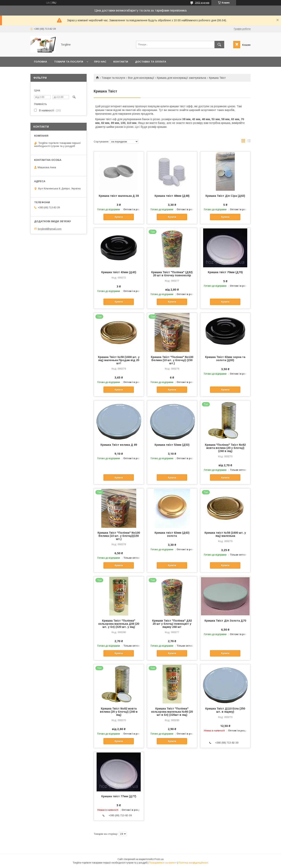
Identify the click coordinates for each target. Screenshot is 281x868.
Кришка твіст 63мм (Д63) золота (172, 534)
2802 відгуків (202, 3)
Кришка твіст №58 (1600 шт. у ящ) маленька (225, 534)
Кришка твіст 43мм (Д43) (119, 272)
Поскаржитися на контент (163, 863)
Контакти (121, 62)
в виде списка (249, 142)
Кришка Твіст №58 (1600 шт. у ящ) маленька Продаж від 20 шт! (119, 360)
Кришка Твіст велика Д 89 (119, 445)
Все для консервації (141, 78)
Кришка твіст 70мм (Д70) (225, 272)
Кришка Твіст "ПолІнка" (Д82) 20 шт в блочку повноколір (172, 274)
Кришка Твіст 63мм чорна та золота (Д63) (225, 359)
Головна (40, 62)
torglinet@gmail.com (50, 229)
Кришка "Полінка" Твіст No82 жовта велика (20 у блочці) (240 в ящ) (225, 448)
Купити (119, 217)
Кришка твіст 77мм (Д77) (119, 796)
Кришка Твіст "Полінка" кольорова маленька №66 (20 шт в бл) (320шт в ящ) (172, 712)
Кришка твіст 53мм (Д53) (172, 445)
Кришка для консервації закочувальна (181, 78)
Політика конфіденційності (193, 863)
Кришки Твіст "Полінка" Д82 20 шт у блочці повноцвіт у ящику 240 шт (172, 624)
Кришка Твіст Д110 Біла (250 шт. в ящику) (225, 710)
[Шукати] (219, 45)
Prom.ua (159, 859)
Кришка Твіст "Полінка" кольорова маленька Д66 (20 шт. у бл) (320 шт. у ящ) (119, 624)
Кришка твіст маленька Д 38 (119, 196)
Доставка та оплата (151, 62)
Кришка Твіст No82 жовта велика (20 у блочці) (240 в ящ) (119, 712)
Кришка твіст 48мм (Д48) (172, 196)
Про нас (100, 62)
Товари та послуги (69, 62)
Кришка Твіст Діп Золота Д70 (225, 621)
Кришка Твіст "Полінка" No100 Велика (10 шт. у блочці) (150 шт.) (172, 360)
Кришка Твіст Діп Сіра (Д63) (225, 196)
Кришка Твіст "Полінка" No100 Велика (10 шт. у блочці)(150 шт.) (119, 536)
